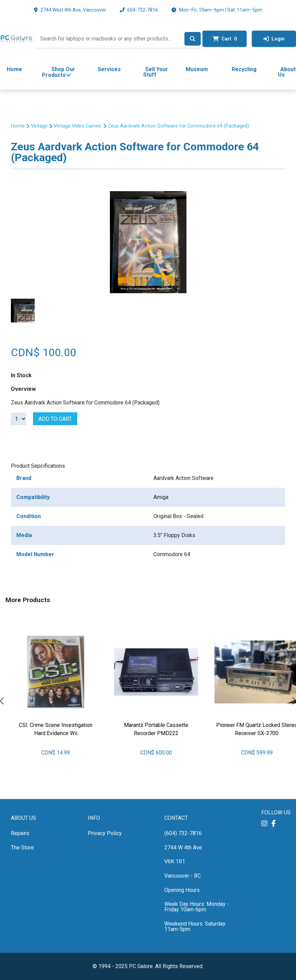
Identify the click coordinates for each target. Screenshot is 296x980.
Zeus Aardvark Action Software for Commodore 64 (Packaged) (178, 126)
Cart (225, 39)
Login (274, 39)
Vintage (39, 126)
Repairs (20, 833)
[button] (264, 823)
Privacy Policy (105, 833)
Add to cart (55, 419)
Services (109, 69)
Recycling (244, 69)
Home (14, 69)
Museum (197, 69)
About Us (287, 72)
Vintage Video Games (78, 126)
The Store (22, 848)
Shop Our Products (59, 72)
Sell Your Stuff (156, 72)
